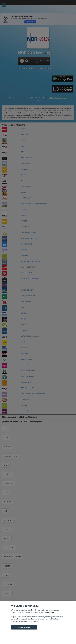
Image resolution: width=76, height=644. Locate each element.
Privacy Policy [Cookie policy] (49, 612)
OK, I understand (24, 627)
